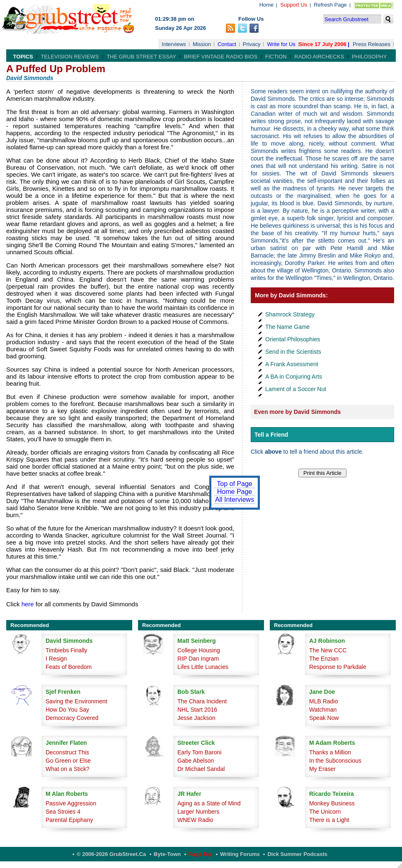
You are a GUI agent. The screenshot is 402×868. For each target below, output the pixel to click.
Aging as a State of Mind (209, 803)
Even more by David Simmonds (297, 412)
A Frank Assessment (292, 364)
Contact (227, 44)
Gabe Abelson (196, 761)
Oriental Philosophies (293, 339)
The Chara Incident (202, 701)
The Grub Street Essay (141, 57)
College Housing (199, 650)
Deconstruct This (67, 752)
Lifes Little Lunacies (203, 667)
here (28, 604)
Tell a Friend (271, 435)
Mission (202, 44)
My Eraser (322, 769)
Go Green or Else (68, 761)
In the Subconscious (335, 761)
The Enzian (324, 659)
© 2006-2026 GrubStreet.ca (111, 854)
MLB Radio (323, 701)
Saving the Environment (76, 701)
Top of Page (234, 484)
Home (267, 5)
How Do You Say (67, 710)
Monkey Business (332, 803)
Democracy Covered (72, 718)
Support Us (294, 5)
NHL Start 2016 (197, 710)
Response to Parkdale (338, 667)
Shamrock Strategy (290, 314)
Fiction (276, 57)
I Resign (56, 659)
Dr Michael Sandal (201, 769)
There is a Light (329, 820)
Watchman (323, 710)
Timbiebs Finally (67, 650)
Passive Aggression (71, 803)
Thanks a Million (330, 752)
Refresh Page (330, 5)
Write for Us (281, 44)
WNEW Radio (195, 820)
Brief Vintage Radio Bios (221, 57)
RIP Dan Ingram (198, 659)
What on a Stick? (68, 769)
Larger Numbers (198, 812)
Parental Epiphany (69, 820)
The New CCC (328, 650)
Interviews (174, 44)
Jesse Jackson (196, 718)
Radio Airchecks (319, 57)
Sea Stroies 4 (63, 812)
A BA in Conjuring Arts (294, 377)
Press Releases (372, 44)
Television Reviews (70, 57)
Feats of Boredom (69, 667)
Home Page (235, 492)
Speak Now (324, 718)
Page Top (201, 854)
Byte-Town (167, 854)
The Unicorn (325, 812)
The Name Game (287, 327)
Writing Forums (240, 854)
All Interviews (235, 500)
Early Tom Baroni (199, 752)
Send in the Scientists (293, 352)
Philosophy (369, 57)
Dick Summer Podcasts (297, 854)
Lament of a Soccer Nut (296, 389)
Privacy (252, 44)
